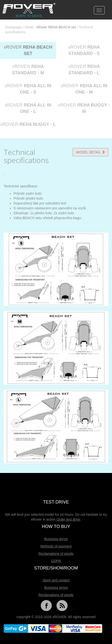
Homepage (13, 27)
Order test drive (68, 519)
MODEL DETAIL (91, 152)
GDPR (56, 561)
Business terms (56, 539)
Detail (29, 27)
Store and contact (56, 580)
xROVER (28, 50)
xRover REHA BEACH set (56, 27)
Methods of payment (56, 546)
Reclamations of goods (56, 554)
